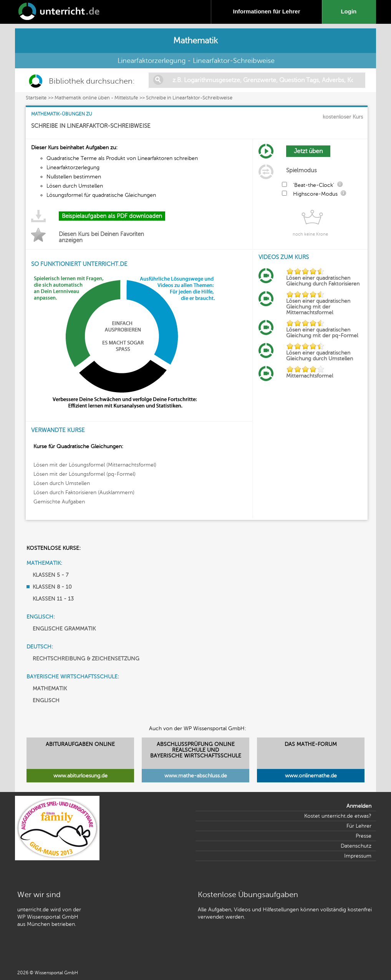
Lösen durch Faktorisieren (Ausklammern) (84, 492)
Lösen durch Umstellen (62, 483)
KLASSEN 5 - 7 (51, 575)
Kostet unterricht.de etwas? (338, 816)
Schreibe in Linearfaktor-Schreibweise (189, 98)
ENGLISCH (46, 700)
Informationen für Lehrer (266, 11)
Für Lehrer (359, 826)
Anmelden (359, 806)
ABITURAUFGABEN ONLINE (80, 744)
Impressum (358, 856)
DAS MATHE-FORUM (311, 744)
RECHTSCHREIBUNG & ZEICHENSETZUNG (86, 659)
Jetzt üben (308, 151)
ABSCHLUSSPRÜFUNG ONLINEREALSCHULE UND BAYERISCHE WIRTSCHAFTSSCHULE (196, 750)
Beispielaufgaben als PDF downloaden (112, 216)
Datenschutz (356, 846)
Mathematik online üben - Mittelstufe (96, 98)
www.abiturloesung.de (80, 776)
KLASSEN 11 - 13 (53, 599)
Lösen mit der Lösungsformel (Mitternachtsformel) (95, 465)
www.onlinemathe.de (311, 776)
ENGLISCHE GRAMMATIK (64, 629)
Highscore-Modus (315, 194)
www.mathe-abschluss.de (196, 776)
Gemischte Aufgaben (59, 502)
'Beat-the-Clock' (314, 185)
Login (350, 11)
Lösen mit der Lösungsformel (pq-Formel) (84, 474)
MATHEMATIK (50, 689)
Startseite (36, 98)
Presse (364, 836)
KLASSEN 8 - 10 (52, 587)
